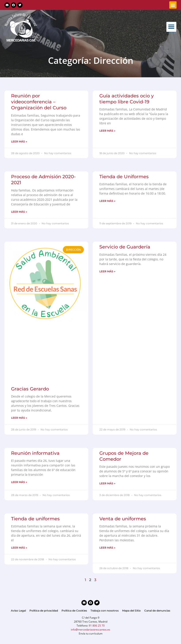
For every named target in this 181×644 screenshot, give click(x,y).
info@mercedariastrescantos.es (90, 630)
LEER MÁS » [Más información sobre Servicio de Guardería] (107, 271)
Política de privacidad (44, 611)
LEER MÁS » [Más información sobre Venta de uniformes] (107, 548)
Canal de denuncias (157, 611)
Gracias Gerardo (30, 389)
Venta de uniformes (123, 519)
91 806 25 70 (97, 626)
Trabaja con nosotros (105, 611)
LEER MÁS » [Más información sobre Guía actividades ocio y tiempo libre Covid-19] (107, 131)
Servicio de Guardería (125, 247)
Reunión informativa (35, 453)
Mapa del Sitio (131, 611)
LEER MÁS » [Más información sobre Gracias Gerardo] (19, 418)
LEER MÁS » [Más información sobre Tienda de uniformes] (19, 548)
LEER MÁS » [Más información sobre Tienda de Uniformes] (107, 201)
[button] (173, 5)
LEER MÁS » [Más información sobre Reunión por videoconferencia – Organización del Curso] (19, 141)
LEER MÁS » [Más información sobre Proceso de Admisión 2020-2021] (19, 212)
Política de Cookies (74, 611)
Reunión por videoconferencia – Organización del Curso (39, 102)
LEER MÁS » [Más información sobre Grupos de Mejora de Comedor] (107, 483)
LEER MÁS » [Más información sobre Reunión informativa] (19, 482)
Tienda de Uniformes (124, 177)
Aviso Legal (18, 611)
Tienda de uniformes (35, 519)
